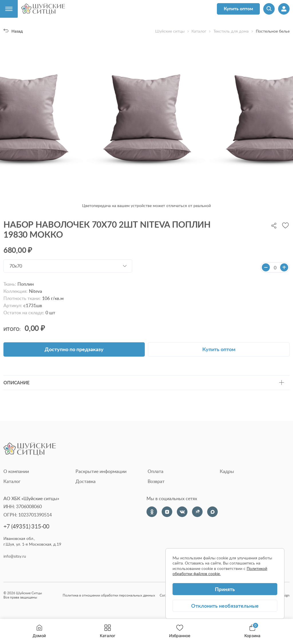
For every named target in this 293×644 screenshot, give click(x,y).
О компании (16, 471)
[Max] (212, 512)
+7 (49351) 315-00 (26, 526)
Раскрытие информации (101, 471)
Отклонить (225, 606)
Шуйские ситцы (170, 31)
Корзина (252, 631)
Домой (39, 631)
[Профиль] (284, 9)
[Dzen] (167, 512)
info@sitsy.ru (15, 556)
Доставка (86, 481)
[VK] (182, 512)
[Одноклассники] (152, 512)
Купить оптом (238, 8)
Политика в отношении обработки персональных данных (109, 595)
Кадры (227, 471)
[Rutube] (197, 512)
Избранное (180, 631)
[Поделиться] (274, 225)
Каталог (108, 631)
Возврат (156, 481)
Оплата (156, 471)
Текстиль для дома (231, 31)
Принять (225, 589)
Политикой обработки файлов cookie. (220, 571)
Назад (13, 31)
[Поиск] (269, 9)
